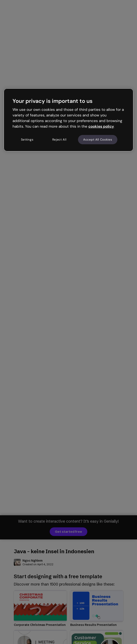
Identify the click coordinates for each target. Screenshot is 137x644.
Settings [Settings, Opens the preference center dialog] (27, 139)
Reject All (59, 139)
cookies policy (101, 126)
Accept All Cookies (98, 139)
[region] (68, 120)
